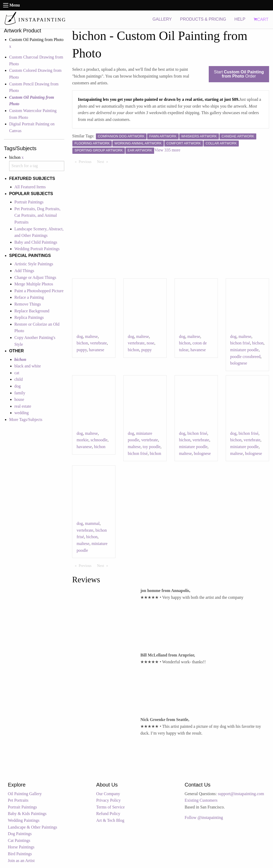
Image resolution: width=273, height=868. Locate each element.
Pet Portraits (18, 800)
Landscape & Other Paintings (33, 827)
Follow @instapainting (204, 817)
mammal (92, 523)
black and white (28, 366)
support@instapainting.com (241, 794)
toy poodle (152, 447)
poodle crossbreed (245, 357)
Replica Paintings (29, 317)
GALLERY (162, 19)
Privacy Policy (108, 800)
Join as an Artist (21, 861)
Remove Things (28, 304)
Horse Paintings (21, 847)
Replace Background (32, 311)
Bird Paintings (20, 854)
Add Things (24, 271)
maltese (91, 336)
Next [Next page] (104, 161)
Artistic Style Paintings (34, 264)
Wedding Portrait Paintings (37, 249)
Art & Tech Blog (110, 820)
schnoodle (99, 440)
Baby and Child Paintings (36, 242)
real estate (23, 406)
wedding (22, 413)
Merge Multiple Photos (34, 284)
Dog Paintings (20, 834)
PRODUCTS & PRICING (203, 19)
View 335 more (167, 150)
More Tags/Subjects (26, 420)
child (19, 379)
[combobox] (37, 166)
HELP (240, 19)
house (19, 399)
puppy (82, 350)
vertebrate (98, 343)
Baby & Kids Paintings (27, 814)
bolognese (239, 363)
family (20, 393)
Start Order (239, 74)
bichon (82, 343)
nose (150, 343)
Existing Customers (201, 800)
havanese (97, 350)
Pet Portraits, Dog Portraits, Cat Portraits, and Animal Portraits (37, 215)
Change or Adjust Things (35, 277)
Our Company (108, 794)
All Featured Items (30, 187)
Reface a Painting (29, 297)
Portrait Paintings (29, 202)
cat (17, 373)
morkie (82, 440)
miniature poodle (244, 350)
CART (261, 19)
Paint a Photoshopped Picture (39, 291)
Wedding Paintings (24, 820)
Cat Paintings (19, 840)
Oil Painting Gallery (25, 794)
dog (18, 386)
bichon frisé (240, 343)
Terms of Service (110, 807)
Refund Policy (108, 814)
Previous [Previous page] (86, 161)
